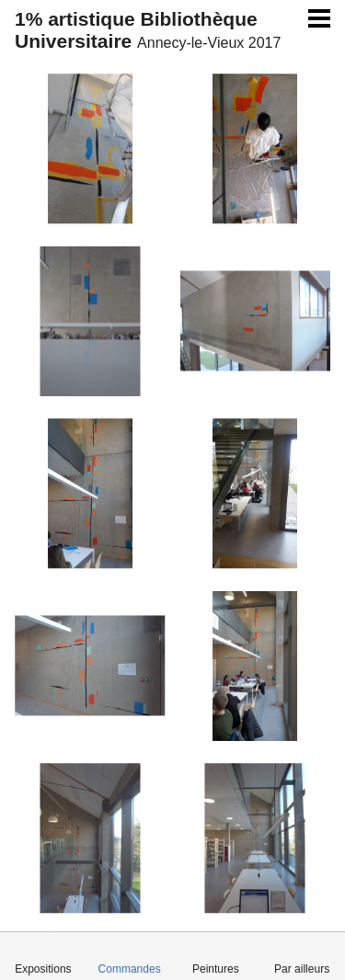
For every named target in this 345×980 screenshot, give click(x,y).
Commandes (130, 969)
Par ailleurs (302, 969)
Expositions (43, 969)
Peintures (216, 969)
